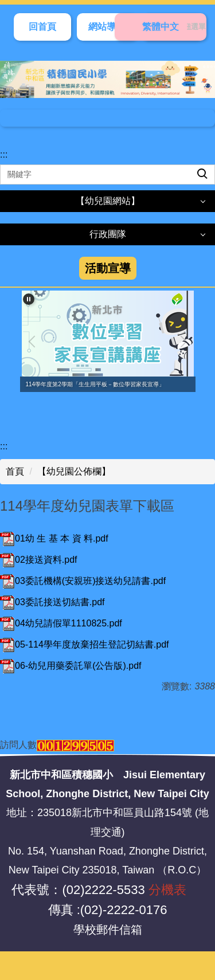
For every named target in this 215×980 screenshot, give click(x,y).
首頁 (15, 471)
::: (4, 154)
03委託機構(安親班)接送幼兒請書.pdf (83, 581)
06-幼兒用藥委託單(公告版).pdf (71, 666)
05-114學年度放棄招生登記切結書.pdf (85, 644)
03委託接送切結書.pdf (52, 602)
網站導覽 (107, 27)
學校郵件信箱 (108, 930)
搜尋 (193, 165)
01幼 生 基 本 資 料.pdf (54, 538)
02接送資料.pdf (38, 560)
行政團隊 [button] (108, 234)
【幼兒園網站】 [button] (108, 201)
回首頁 (42, 27)
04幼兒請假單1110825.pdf (61, 623)
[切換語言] (161, 27)
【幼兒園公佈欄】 (74, 471)
